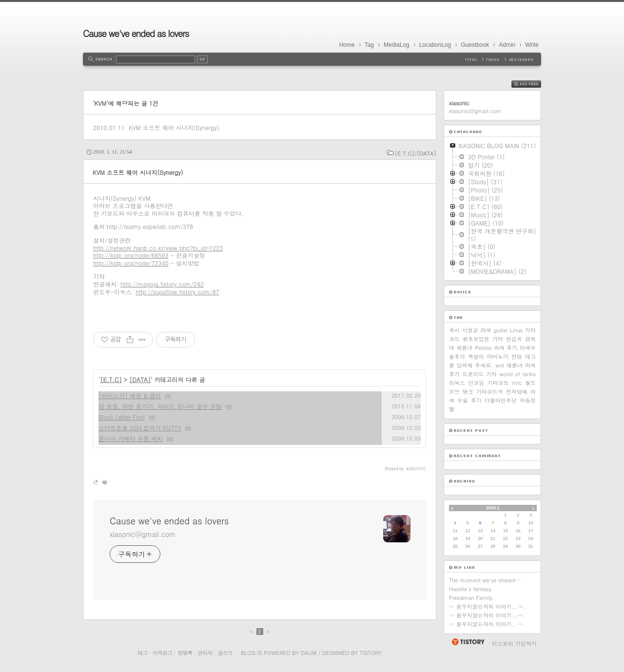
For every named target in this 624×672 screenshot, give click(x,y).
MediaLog (397, 45)
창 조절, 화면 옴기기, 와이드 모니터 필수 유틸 (160, 406)
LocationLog (435, 45)
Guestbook (475, 45)
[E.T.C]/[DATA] (416, 153)
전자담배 (517, 392)
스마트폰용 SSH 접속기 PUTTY (140, 428)
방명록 (185, 653)
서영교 (470, 330)
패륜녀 (515, 365)
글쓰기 (225, 653)
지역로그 (162, 653)
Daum (309, 653)
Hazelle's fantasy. (471, 589)
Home (347, 45)
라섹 (486, 330)
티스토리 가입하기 (514, 643)
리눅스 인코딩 (467, 383)
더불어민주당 (501, 400)
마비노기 (498, 356)
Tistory (371, 653)
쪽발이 (476, 356)
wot (500, 365)
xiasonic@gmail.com (143, 534)
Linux (516, 330)
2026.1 (493, 508)
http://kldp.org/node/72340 (131, 263)
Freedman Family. (472, 598)
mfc (517, 383)
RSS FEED (534, 84)
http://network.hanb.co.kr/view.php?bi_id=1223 (158, 248)
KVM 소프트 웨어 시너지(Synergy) (174, 127)
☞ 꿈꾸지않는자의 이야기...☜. (487, 606)
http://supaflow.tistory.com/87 (177, 292)
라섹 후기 (506, 348)
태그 (142, 653)
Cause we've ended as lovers (136, 33)
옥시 (454, 330)
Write (532, 45)
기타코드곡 (490, 392)
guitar (501, 330)
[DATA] (140, 379)
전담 (517, 356)
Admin (507, 45)
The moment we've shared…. (486, 580)
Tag (369, 45)
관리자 (205, 653)
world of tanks (517, 374)
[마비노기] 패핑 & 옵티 (130, 395)
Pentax (483, 348)
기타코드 (498, 383)
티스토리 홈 (468, 642)
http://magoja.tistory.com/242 (162, 284)
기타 (491, 374)
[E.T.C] (111, 379)
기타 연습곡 (507, 339)
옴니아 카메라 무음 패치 (131, 438)
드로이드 (473, 374)
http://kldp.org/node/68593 (131, 255)
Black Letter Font (122, 417)
